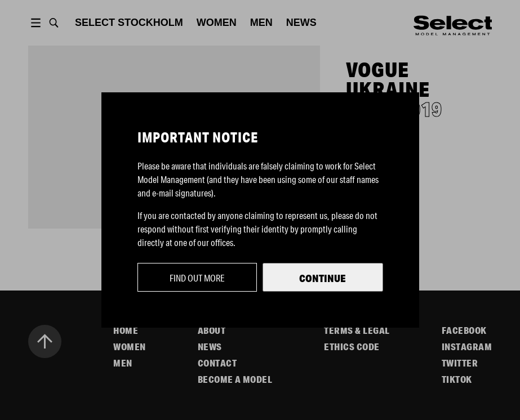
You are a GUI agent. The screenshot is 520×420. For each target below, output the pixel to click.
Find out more (197, 278)
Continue (323, 278)
